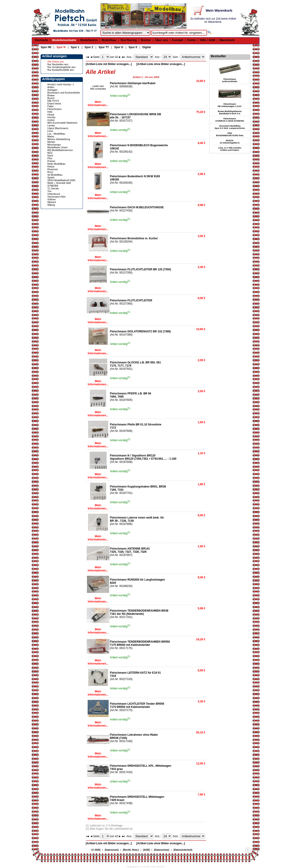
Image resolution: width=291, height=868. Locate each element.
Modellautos (89, 40)
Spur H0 (46, 47)
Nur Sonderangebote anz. (62, 67)
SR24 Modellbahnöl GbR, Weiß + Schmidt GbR (62, 182)
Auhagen (52, 90)
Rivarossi (53, 169)
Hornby (51, 117)
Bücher (146, 40)
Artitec (51, 87)
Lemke (51, 125)
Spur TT (104, 47)
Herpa (51, 115)
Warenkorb (227, 40)
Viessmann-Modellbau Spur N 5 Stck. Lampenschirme (230, 127)
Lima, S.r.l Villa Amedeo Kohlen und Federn (230, 149)
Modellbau (109, 40)
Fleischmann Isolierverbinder (230, 80)
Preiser (51, 161)
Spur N (61, 47)
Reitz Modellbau (56, 164)
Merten (51, 142)
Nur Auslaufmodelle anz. (61, 70)
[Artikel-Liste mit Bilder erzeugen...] (109, 64)
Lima (50, 131)
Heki (50, 112)
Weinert (52, 202)
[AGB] (146, 850)
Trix (50, 191)
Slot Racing (129, 40)
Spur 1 (75, 47)
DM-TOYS (53, 101)
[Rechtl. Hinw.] (131, 850)
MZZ (50, 153)
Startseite (41, 40)
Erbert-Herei (54, 104)
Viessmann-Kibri (57, 197)
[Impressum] (112, 850)
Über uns (162, 40)
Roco (50, 172)
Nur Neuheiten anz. (58, 64)
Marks (51, 136)
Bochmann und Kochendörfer (64, 93)
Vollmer (52, 199)
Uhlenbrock (54, 194)
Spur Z (89, 47)
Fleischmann (55, 109)
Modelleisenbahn (64, 40)
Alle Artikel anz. (56, 62)
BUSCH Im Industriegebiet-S (230, 142)
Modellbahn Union (58, 147)
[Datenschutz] (162, 850)
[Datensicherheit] (183, 850)
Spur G (119, 47)
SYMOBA (53, 186)
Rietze (51, 167)
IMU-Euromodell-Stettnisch (62, 123)
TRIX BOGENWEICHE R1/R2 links (230, 134)
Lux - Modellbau (56, 134)
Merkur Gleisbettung (59, 139)
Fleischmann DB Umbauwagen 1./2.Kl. (230, 105)
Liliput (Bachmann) (58, 128)
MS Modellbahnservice (60, 150)
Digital (147, 47)
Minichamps (54, 145)
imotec (51, 120)
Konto (191, 40)
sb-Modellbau (55, 175)
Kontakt (178, 40)
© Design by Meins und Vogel (142, 855)
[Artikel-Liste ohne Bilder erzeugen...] (161, 64)
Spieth (51, 177)
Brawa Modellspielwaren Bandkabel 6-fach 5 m (230, 112)
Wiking (51, 205)
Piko (50, 158)
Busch (51, 98)
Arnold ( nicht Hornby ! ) (61, 84)
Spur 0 (133, 47)
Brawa (51, 95)
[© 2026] (96, 850)
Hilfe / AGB (207, 40)
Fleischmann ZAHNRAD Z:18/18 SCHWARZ (230, 120)
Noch (50, 156)
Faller (51, 106)
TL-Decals (53, 188)
